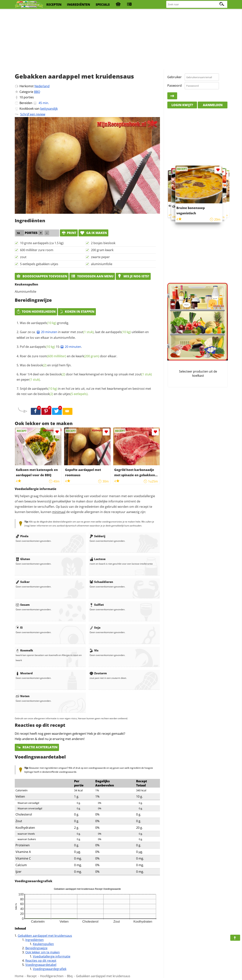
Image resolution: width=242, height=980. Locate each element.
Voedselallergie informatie (52, 956)
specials (103, 5)
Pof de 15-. (51, 347)
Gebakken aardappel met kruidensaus (45, 936)
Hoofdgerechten (52, 976)
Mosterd (24, 673)
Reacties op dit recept (41, 961)
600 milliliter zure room (37, 250)
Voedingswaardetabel (41, 965)
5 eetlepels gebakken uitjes (39, 264)
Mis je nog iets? (133, 276)
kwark (87, 356)
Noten (23, 696)
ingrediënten (78, 5)
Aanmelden (213, 105)
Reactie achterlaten (37, 747)
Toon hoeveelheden (36, 312)
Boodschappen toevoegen (42, 276)
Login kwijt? (182, 105)
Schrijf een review (33, 114)
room (53, 356)
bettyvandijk (49, 109)
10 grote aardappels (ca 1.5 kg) (42, 243)
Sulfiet (97, 605)
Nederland (42, 86)
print (69, 233)
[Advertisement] (121, 40)
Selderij (97, 536)
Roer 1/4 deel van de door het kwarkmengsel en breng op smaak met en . (84, 377)
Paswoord (175, 86)
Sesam (23, 605)
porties (29, 97)
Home (19, 976)
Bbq (70, 976)
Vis (94, 650)
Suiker (23, 582)
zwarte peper (100, 257)
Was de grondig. (44, 323)
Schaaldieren (101, 582)
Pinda (22, 536)
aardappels (44, 323)
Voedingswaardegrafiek (50, 969)
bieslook (39, 365)
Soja (95, 627)
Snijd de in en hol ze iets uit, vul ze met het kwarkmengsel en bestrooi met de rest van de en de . (84, 391)
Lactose (98, 559)
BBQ (37, 92)
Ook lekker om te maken (43, 952)
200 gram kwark (102, 250)
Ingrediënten (35, 940)
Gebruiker (175, 77)
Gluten (23, 559)
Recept (32, 976)
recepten (54, 5)
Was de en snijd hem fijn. (46, 365)
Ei (19, 627)
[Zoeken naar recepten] (197, 4)
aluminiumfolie (102, 264)
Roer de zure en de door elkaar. (69, 356)
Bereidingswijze (36, 948)
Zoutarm (98, 673)
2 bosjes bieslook (103, 243)
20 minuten (47, 332)
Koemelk (24, 650)
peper (30, 380)
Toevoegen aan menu (92, 276)
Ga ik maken (93, 233)
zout (23, 257)
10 (21, 97)
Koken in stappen (77, 312)
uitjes (75, 394)
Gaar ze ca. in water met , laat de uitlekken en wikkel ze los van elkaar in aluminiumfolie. (83, 335)
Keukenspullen (43, 944)
